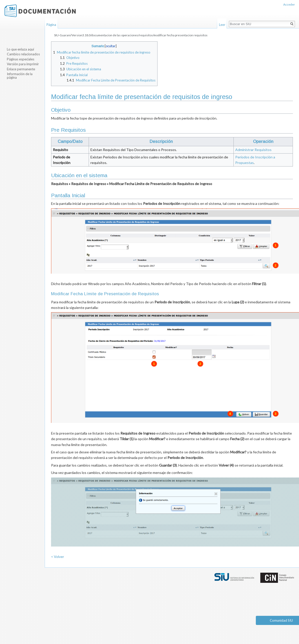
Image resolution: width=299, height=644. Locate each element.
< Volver (58, 557)
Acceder (289, 4)
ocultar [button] (111, 46)
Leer (222, 25)
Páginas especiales (21, 59)
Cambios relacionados (23, 54)
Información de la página (20, 76)
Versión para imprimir (23, 64)
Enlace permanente (21, 69)
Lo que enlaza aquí (20, 49)
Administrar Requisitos (253, 150)
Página (51, 25)
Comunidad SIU (281, 620)
